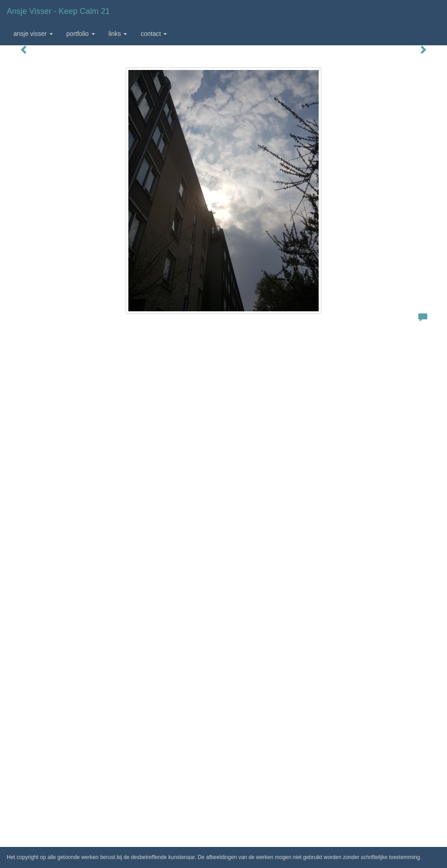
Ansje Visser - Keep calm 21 (58, 11)
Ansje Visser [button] (33, 34)
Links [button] (118, 34)
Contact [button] (154, 34)
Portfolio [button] (81, 34)
